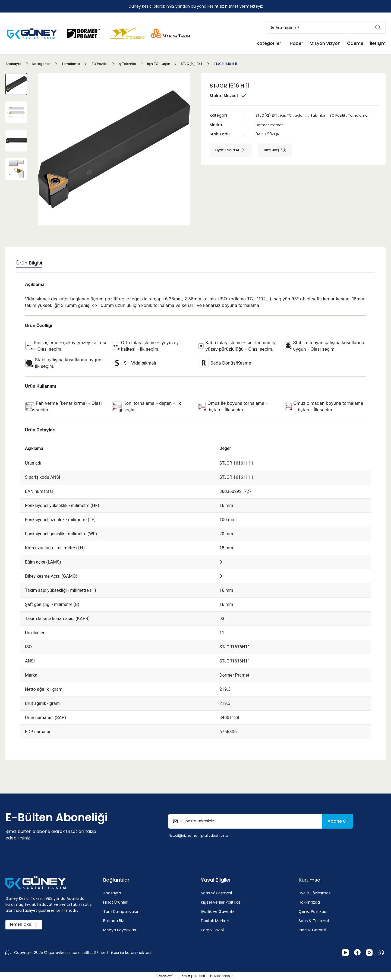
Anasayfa (112, 893)
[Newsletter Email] (261, 821)
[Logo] (33, 33)
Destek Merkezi (215, 921)
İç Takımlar (323, 115)
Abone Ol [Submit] (338, 821)
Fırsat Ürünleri (116, 902)
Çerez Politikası (313, 911)
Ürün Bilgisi (29, 263)
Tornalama (368, 115)
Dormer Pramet (270, 125)
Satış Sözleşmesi (216, 893)
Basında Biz (113, 921)
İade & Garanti (312, 930)
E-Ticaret (183, 976)
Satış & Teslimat (314, 921)
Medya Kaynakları (120, 930)
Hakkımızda (309, 902)
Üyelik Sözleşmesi (315, 893)
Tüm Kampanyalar (121, 911)
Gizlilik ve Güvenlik (218, 911)
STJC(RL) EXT (268, 115)
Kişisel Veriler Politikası (221, 902)
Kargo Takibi (212, 930)
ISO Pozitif (346, 115)
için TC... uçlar (297, 115)
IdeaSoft (165, 976)
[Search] (326, 27)
